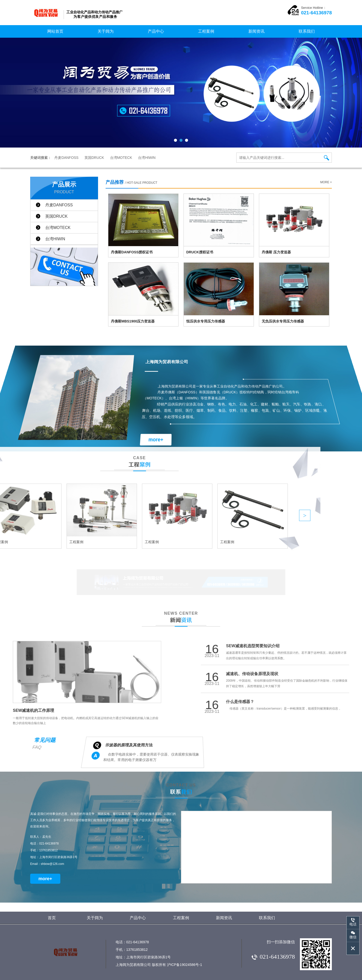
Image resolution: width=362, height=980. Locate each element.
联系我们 (307, 31)
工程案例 (206, 31)
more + (326, 182)
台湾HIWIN (147, 158)
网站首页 (55, 31)
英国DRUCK (94, 158)
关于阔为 (106, 31)
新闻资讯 (256, 31)
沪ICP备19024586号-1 (185, 965)
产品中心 (156, 31)
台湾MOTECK (121, 158)
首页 (52, 918)
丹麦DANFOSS (66, 158)
